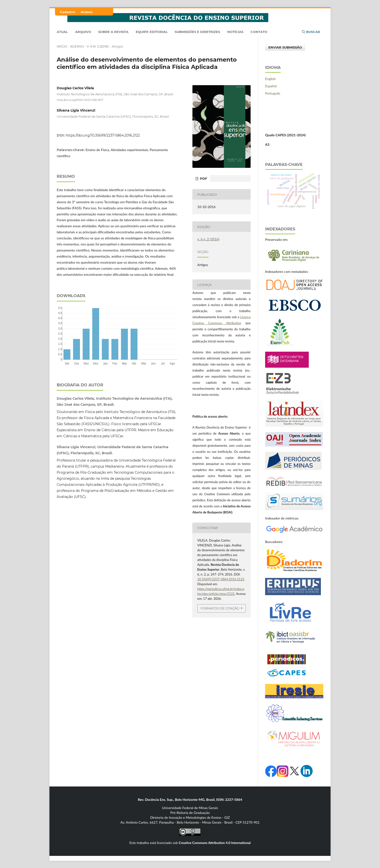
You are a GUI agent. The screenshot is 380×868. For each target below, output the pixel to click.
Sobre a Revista (113, 32)
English (270, 79)
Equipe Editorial (152, 32)
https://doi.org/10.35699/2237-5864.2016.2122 (103, 135)
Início (62, 46)
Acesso (87, 12)
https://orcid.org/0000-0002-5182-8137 (80, 100)
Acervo (77, 46)
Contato (259, 32)
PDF (203, 178)
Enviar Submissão (285, 47)
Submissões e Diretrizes (197, 32)
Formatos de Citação (220, 608)
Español (271, 86)
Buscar (311, 32)
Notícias (235, 32)
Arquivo (83, 32)
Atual (62, 32)
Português (273, 93)
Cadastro (67, 12)
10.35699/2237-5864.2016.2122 (221, 579)
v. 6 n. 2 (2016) (98, 46)
